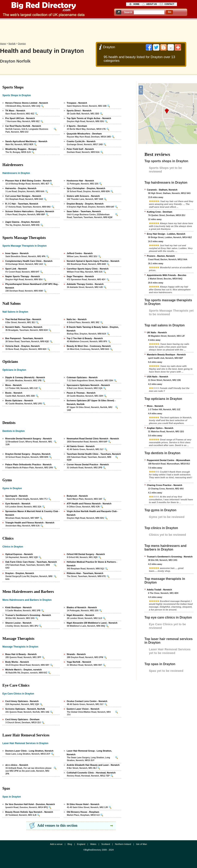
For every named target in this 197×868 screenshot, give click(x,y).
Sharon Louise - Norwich (18, 623)
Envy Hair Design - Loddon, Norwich (166, 234)
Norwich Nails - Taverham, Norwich (24, 327)
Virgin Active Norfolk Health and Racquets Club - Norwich (92, 513)
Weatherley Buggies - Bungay (21, 149)
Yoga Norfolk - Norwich (79, 662)
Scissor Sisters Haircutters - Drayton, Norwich (30, 211)
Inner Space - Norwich (17, 253)
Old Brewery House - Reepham (83, 812)
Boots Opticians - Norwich (19, 400)
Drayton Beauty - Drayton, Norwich (85, 204)
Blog (70, 844)
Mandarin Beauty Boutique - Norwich (166, 355)
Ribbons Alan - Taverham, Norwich (85, 573)
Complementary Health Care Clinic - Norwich (29, 261)
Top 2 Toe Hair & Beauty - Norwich (85, 338)
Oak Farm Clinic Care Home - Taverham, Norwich (31, 562)
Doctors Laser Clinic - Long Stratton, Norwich (29, 751)
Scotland (106, 844)
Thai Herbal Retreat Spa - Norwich (23, 319)
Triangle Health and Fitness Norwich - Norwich (30, 523)
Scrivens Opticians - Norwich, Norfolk (25, 709)
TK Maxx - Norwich (15, 111)
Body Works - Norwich (17, 662)
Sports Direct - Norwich (79, 111)
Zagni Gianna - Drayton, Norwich (23, 222)
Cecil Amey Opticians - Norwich (22, 701)
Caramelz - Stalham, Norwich (162, 190)
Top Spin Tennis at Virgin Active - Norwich (89, 118)
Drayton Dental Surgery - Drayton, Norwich (28, 454)
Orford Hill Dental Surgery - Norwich (86, 554)
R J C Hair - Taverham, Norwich (22, 204)
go (170, 12)
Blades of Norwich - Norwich (82, 607)
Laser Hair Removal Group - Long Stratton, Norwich (89, 753)
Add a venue (56, 844)
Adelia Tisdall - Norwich (159, 590)
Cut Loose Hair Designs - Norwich (23, 196)
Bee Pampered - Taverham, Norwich (24, 338)
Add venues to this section (57, 825)
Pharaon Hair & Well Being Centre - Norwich (28, 181)
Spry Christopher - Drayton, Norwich (86, 188)
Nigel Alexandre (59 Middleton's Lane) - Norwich (92, 623)
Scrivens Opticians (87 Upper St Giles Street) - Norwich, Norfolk (91, 402)
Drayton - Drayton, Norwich (20, 573)
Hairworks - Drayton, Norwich (21, 188)
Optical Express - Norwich (19, 554)
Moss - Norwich (13, 385)
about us (152, 4)
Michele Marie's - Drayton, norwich (24, 670)
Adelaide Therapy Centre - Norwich (85, 284)
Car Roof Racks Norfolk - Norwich (23, 126)
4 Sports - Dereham (77, 126)
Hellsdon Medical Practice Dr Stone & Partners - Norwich (92, 564)
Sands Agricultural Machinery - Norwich (26, 141)
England (81, 844)
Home (3, 44)
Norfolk (12, 44)
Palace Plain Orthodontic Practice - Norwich (28, 464)
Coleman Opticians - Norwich (82, 377)
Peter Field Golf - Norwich (80, 149)
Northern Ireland (123, 844)
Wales (93, 844)
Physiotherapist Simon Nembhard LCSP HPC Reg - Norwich (32, 286)
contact (169, 4)
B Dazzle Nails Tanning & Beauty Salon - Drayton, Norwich (93, 329)
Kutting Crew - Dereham (160, 212)
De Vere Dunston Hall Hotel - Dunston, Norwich (30, 804)
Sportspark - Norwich (16, 496)
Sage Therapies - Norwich (80, 276)
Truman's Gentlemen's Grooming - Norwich (28, 615)
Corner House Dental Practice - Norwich (88, 464)
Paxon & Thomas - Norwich (81, 393)
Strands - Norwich (76, 654)
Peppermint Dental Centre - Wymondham (169, 460)
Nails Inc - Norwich (77, 319)
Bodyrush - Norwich (77, 496)
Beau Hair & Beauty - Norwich (21, 654)
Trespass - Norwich (77, 103)
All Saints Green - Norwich (81, 446)
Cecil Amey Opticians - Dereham (22, 719)
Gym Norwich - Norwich (18, 504)
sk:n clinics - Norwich (17, 765)
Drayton (22, 44)
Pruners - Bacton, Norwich (161, 256)
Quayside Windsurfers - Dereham (84, 134)
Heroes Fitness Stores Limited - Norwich (27, 103)
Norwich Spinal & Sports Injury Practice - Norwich (93, 261)
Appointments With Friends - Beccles (167, 275)
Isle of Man (142, 844)
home (136, 4)
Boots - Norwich (14, 393)
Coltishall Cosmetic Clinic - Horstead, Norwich (91, 773)
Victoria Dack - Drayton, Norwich (22, 346)
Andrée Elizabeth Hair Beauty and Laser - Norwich (93, 765)
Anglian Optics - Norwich (160, 428)
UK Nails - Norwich (157, 332)
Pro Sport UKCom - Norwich (20, 118)
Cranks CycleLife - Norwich (81, 141)
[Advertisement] (99, 30)
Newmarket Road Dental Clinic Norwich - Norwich (93, 439)
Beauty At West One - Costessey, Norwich (89, 346)
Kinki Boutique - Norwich (18, 607)
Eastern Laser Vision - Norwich (83, 709)
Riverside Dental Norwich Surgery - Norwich (28, 439)
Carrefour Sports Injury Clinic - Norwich (88, 269)
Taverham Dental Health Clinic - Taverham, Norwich (94, 454)
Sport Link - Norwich (16, 269)
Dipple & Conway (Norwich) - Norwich (25, 377)
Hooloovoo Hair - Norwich (80, 181)
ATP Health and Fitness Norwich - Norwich (89, 504)
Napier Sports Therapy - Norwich (23, 276)
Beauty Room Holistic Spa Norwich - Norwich (29, 812)
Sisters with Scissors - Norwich (83, 196)
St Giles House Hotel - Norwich (83, 804)
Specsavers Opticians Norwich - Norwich (88, 385)
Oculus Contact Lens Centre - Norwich (87, 701)
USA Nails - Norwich (157, 377)
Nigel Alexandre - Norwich (80, 615)
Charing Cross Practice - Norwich (165, 485)
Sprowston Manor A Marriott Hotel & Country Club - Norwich (32, 513)
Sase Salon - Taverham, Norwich (84, 211)
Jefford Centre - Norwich (80, 253)
